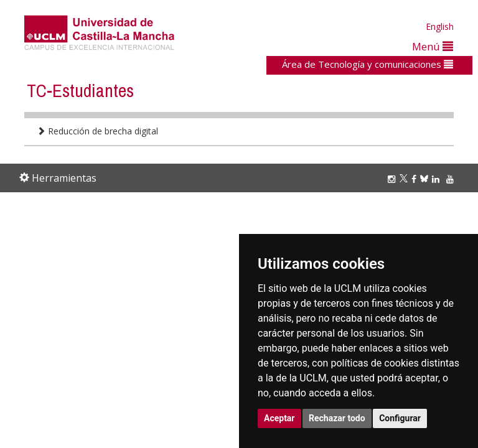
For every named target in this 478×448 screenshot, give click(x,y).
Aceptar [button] (279, 418)
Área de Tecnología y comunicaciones (368, 64)
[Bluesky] (426, 179)
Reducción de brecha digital (97, 131)
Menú (433, 46)
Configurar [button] (400, 418)
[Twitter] (405, 179)
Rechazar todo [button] (337, 418)
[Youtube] (452, 179)
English (440, 26)
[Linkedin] (436, 179)
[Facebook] (416, 179)
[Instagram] (393, 179)
